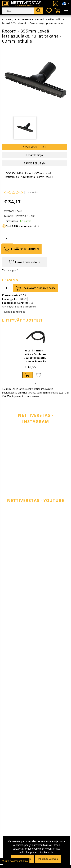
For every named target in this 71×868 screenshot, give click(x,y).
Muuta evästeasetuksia (15, 861)
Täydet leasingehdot (14, 312)
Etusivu (6, 19)
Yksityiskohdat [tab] (35, 147)
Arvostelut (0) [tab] (35, 163)
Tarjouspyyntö (10, 270)
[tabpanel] (36, 353)
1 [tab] (35, 384)
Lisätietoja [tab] (35, 155)
